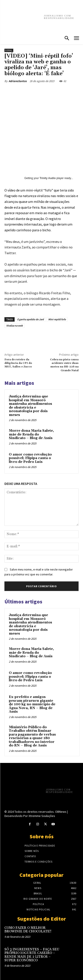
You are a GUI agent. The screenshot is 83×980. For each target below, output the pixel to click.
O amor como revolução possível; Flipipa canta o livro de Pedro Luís (30, 458)
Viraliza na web (14, 326)
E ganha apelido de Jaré (31, 319)
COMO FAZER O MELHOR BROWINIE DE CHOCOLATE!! (28, 930)
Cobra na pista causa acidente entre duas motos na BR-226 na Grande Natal (64, 365)
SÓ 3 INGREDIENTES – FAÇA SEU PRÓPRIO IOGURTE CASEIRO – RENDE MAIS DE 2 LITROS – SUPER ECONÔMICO (32, 955)
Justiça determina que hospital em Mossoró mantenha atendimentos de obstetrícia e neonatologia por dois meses (30, 406)
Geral (9, 50)
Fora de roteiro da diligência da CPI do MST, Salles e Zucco (18, 363)
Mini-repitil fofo (57, 319)
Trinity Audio (48, 178)
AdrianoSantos (18, 81)
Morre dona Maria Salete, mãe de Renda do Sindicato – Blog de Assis (31, 434)
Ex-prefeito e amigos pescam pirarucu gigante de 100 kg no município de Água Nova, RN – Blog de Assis (32, 704)
